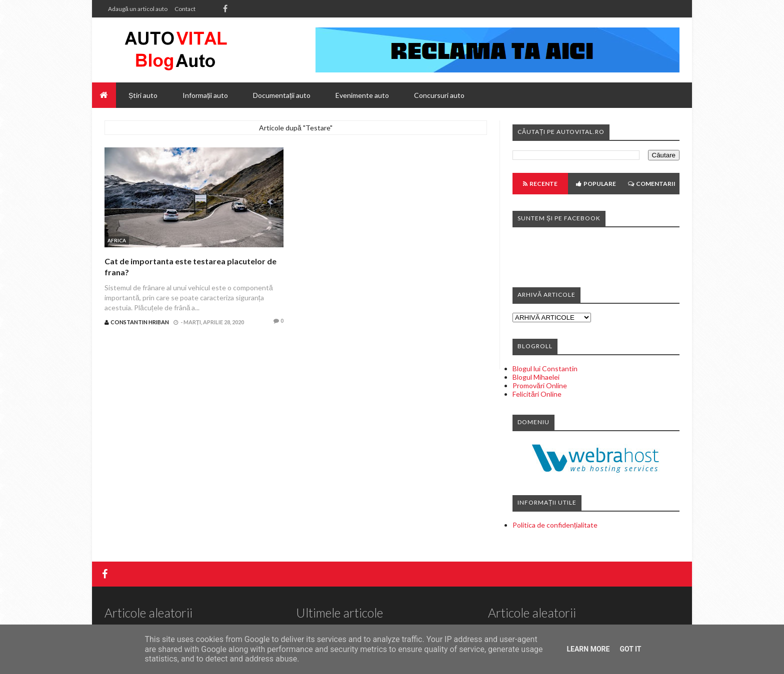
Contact (185, 9)
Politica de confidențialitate (555, 525)
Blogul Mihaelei (536, 377)
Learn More (588, 649)
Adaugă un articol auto (138, 9)
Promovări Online (540, 385)
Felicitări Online (537, 394)
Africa (117, 240)
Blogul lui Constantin (545, 368)
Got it (630, 649)
